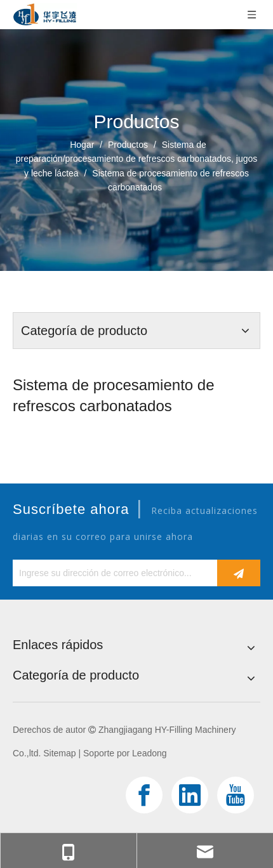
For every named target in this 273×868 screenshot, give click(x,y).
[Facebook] (144, 795)
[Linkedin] (190, 795)
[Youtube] (236, 795)
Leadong (150, 753)
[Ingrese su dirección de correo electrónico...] (112, 573)
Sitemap (59, 753)
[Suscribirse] (239, 573)
